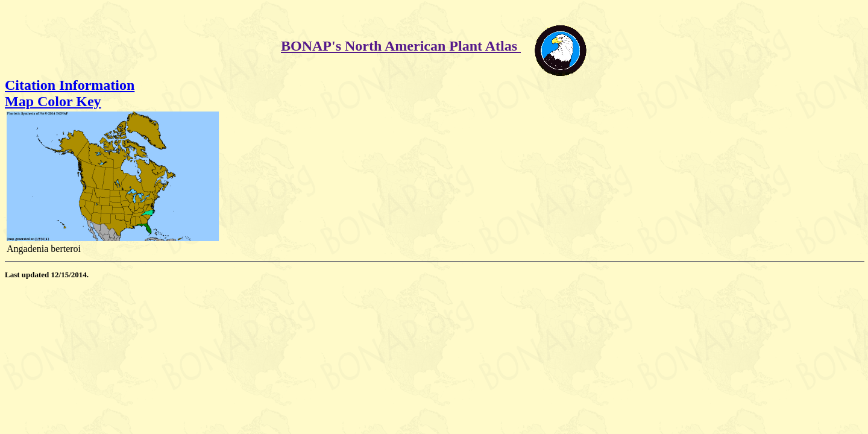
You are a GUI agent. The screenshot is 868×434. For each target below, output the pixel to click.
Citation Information (70, 85)
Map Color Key (53, 101)
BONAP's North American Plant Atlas (401, 46)
